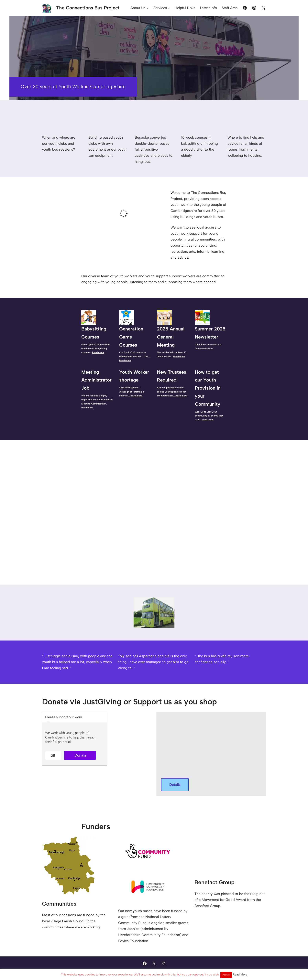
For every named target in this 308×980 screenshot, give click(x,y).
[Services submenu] (169, 8)
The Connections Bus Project (88, 8)
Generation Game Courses (131, 337)
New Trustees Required (172, 376)
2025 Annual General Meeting (171, 337)
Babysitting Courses (94, 333)
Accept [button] (226, 975)
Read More (240, 975)
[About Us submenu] (148, 8)
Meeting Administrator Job (96, 380)
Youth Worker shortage (134, 376)
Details (175, 785)
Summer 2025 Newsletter (210, 333)
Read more (98, 352)
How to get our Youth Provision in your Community (208, 388)
